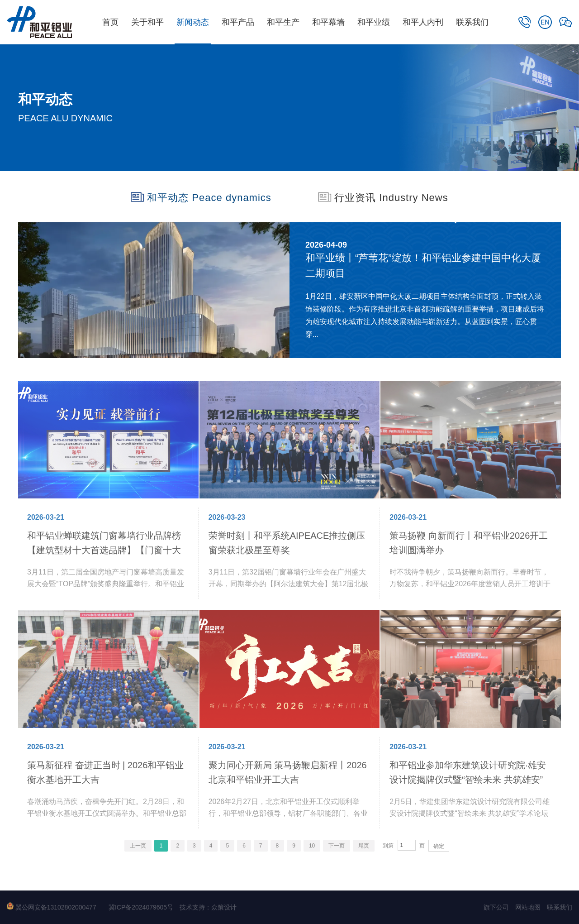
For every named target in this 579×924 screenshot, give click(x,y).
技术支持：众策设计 (208, 907)
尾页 (364, 846)
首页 (110, 22)
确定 (439, 846)
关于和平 (147, 22)
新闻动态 (193, 22)
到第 (388, 846)
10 (312, 846)
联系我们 (472, 22)
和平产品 (238, 22)
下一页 (337, 846)
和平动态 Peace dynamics (201, 197)
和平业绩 (374, 22)
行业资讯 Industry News (383, 197)
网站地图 (528, 907)
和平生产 (283, 22)
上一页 (138, 846)
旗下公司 (496, 907)
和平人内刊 (423, 22)
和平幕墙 (328, 22)
